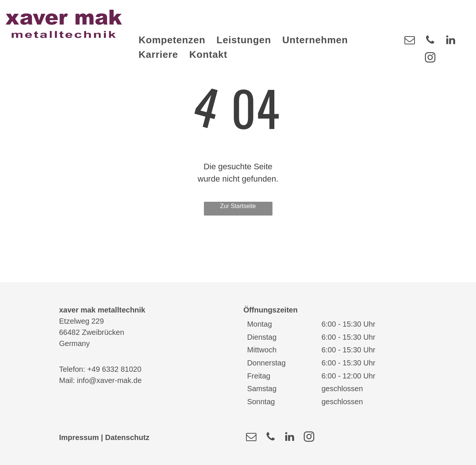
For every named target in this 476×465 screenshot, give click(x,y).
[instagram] (430, 58)
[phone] (430, 41)
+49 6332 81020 (114, 369)
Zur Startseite (238, 206)
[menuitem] (172, 40)
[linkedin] (451, 41)
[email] (410, 41)
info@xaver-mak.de (109, 380)
